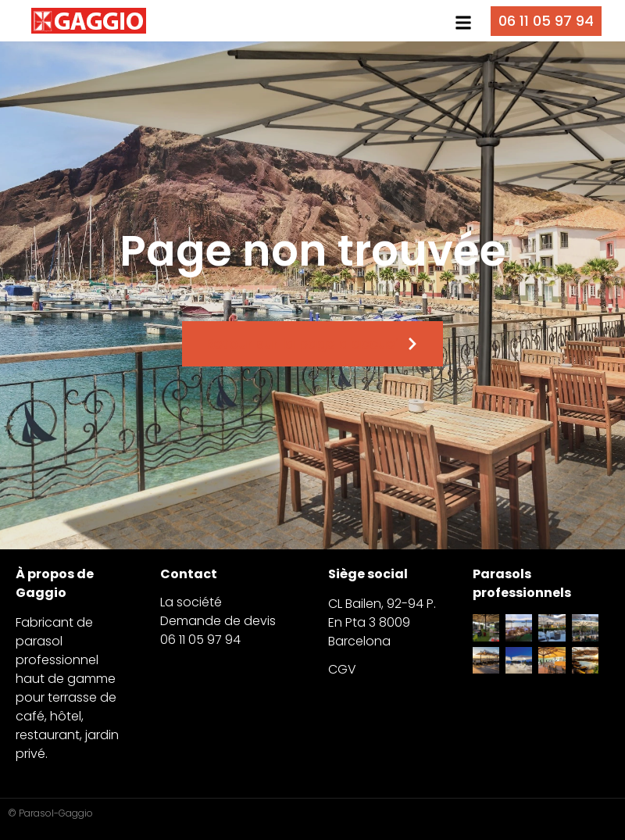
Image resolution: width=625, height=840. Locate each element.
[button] (463, 23)
